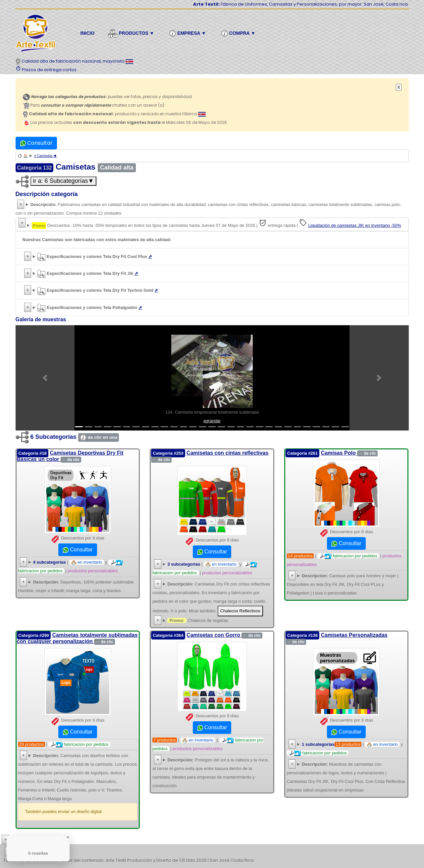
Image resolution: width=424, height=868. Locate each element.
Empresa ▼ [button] (188, 33)
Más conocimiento (35, 840)
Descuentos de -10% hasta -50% (212, 224)
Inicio (88, 33)
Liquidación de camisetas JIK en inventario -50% (354, 225)
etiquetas (28, 852)
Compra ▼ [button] (239, 33)
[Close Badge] (68, 837)
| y (345, 749)
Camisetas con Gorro (224, 635)
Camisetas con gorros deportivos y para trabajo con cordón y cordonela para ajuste (212, 773)
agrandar (212, 421)
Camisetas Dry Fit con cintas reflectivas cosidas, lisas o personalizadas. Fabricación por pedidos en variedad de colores (212, 598)
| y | (71, 566)
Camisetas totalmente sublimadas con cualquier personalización (77, 638)
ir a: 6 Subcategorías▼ (64, 181)
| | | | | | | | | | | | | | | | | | (212, 852)
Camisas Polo (349, 453)
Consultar (36, 143)
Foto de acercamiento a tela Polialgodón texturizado (212, 308)
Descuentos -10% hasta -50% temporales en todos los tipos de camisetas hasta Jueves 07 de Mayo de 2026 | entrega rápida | (216, 224)
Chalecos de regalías (198, 620)
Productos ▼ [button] (132, 33)
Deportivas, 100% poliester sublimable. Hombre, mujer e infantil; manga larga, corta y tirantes (77, 586)
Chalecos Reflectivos (240, 611)
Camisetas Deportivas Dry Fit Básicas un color (70, 456)
